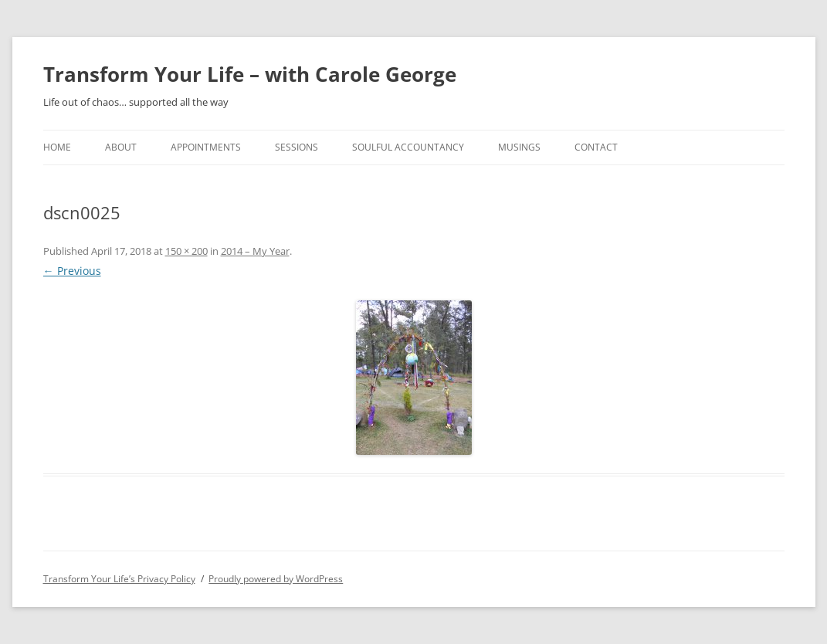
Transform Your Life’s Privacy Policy (119, 579)
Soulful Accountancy (408, 147)
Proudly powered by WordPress (276, 579)
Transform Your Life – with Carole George (250, 74)
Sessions (297, 147)
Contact (596, 147)
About (121, 147)
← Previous (72, 271)
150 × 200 (186, 251)
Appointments (206, 147)
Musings (519, 147)
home (57, 147)
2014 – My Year (255, 251)
